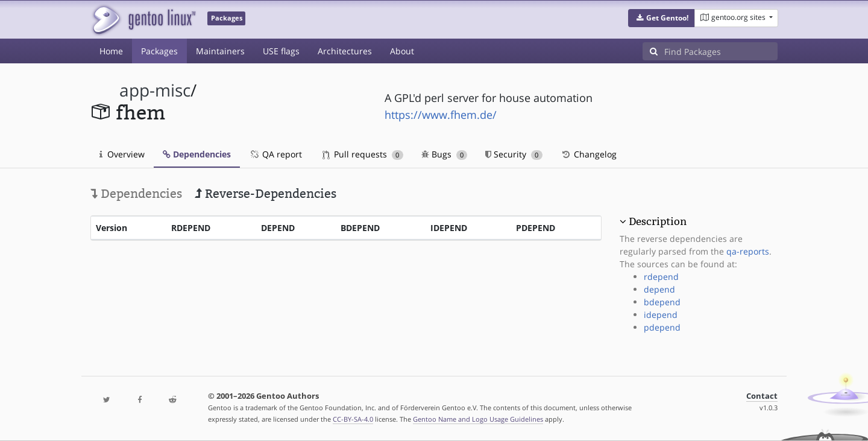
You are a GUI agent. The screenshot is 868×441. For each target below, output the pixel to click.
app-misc (155, 90)
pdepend (662, 327)
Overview (122, 154)
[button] (662, 18)
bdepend (662, 302)
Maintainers (220, 51)
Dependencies (197, 154)
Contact (762, 396)
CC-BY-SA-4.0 (353, 419)
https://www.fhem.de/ (441, 115)
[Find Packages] (721, 51)
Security (514, 154)
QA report (275, 154)
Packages (159, 51)
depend (659, 289)
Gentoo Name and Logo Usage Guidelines (478, 419)
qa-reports (748, 251)
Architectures (345, 51)
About (402, 51)
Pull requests (363, 154)
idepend (661, 315)
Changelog (589, 154)
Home (111, 51)
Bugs (445, 154)
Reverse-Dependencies (266, 194)
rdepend (661, 277)
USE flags (281, 51)
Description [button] (658, 221)
